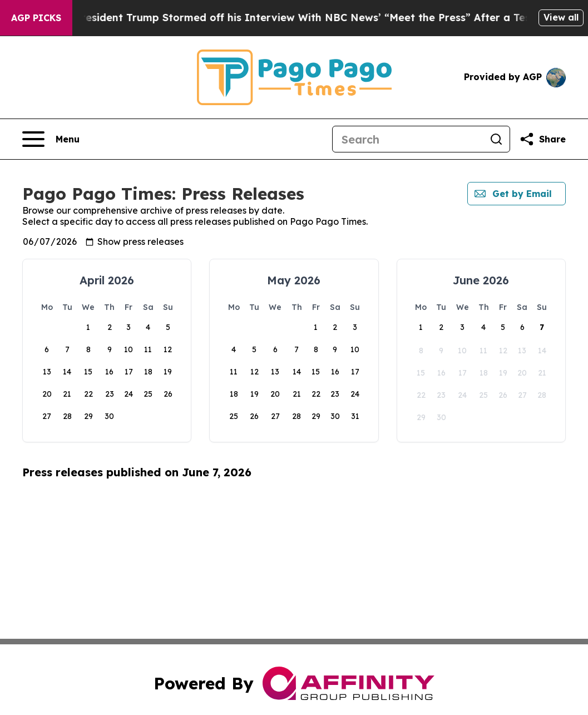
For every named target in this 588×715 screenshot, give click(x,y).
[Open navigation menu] (51, 139)
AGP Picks (36, 18)
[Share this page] (542, 139)
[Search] (408, 139)
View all (561, 17)
